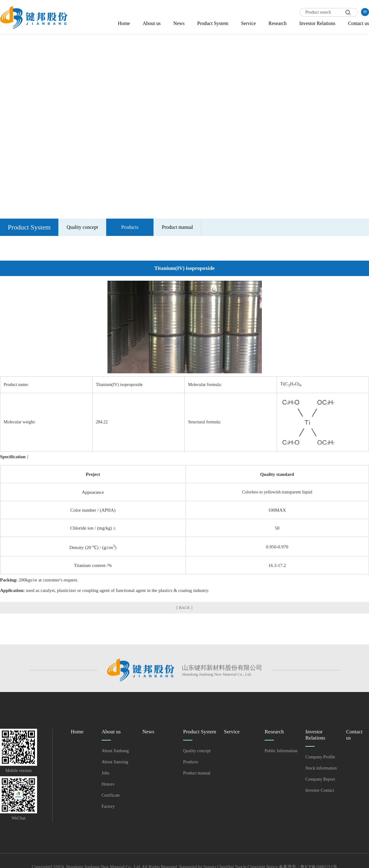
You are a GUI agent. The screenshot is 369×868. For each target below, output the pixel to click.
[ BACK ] (184, 608)
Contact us (359, 23)
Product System (213, 23)
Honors (108, 784)
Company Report (320, 779)
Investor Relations (317, 23)
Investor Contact (320, 790)
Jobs (105, 773)
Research (277, 23)
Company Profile (320, 757)
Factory (108, 806)
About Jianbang (115, 751)
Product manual (177, 227)
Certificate (111, 795)
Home (124, 23)
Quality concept (82, 227)
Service (249, 23)
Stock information (321, 768)
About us (152, 23)
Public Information (281, 751)
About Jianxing (115, 762)
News (179, 23)
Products (130, 227)
